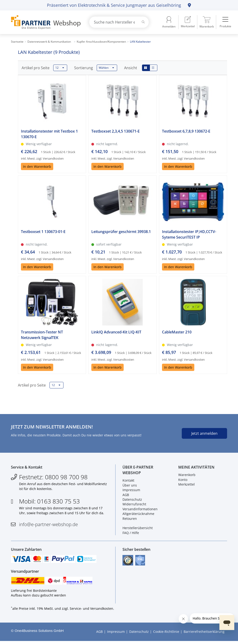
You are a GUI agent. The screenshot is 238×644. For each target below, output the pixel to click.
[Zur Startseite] (45, 22)
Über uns (130, 486)
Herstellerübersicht (138, 529)
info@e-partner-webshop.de (48, 526)
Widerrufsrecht (134, 505)
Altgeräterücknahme (138, 515)
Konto (183, 481)
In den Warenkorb (37, 166)
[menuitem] (188, 22)
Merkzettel (187, 485)
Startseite (17, 42)
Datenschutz (132, 501)
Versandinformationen (140, 510)
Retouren (130, 519)
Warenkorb (187, 476)
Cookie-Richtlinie (166, 635)
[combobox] (119, 22)
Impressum (131, 491)
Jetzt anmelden (204, 433)
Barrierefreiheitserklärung (204, 635)
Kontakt (128, 481)
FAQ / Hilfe (131, 534)
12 (60, 68)
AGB (126, 496)
